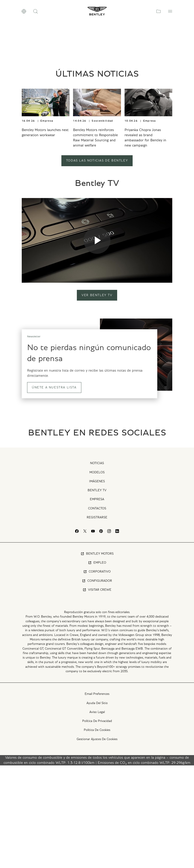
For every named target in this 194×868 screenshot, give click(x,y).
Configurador (97, 683)
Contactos (97, 611)
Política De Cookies (97, 833)
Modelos (97, 575)
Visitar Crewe (97, 692)
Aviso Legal (97, 814)
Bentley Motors (97, 656)
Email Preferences (97, 797)
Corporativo (97, 674)
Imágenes (97, 584)
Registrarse (97, 620)
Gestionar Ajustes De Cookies (97, 842)
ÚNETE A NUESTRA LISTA (54, 490)
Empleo (97, 665)
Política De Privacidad (97, 824)
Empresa (97, 602)
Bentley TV (97, 593)
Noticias (97, 566)
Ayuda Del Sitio (97, 806)
